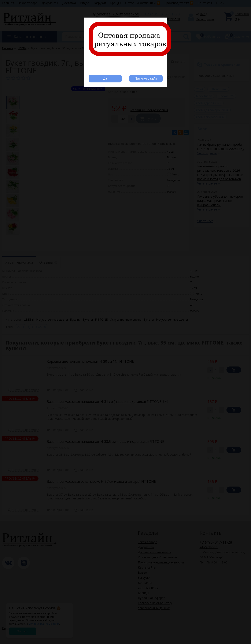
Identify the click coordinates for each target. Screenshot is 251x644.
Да (105, 79)
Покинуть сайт (146, 79)
